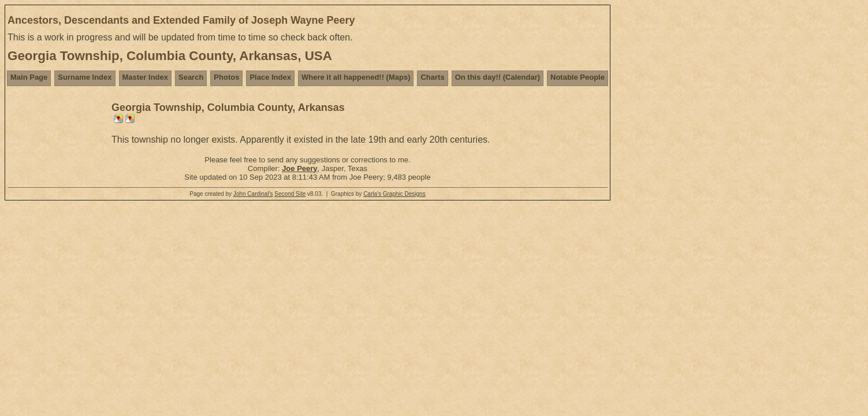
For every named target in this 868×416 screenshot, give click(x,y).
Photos (226, 77)
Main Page (29, 77)
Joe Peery (299, 168)
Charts (432, 77)
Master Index (145, 77)
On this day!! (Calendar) (498, 77)
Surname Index (85, 77)
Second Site (290, 194)
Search (191, 77)
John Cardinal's (253, 194)
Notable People (578, 77)
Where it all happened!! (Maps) (356, 77)
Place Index (270, 77)
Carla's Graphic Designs (394, 194)
